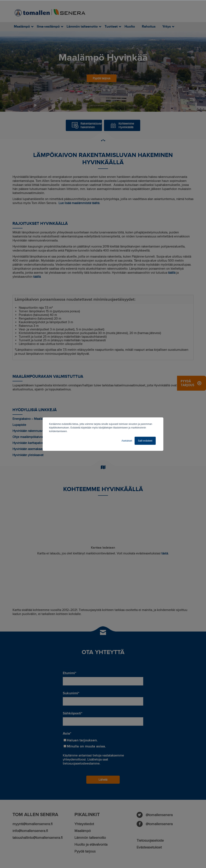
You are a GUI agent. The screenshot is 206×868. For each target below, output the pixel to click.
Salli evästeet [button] (145, 441)
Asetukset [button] (127, 441)
